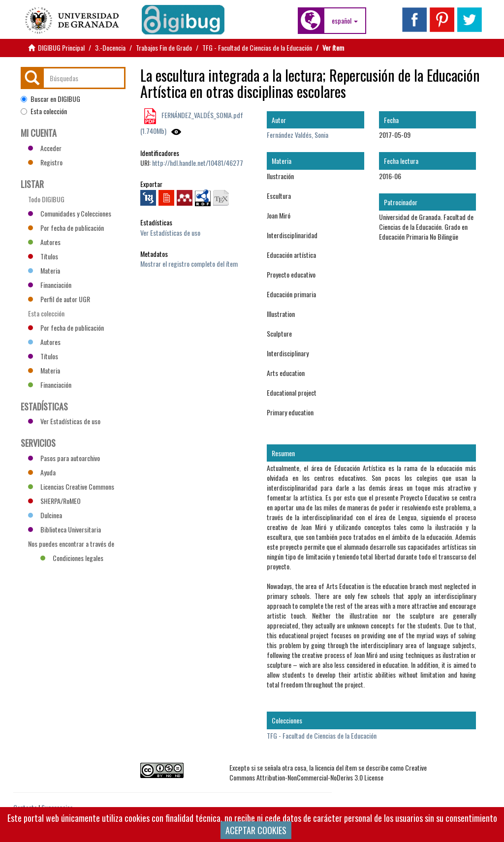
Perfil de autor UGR (59, 299)
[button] (345, 21)
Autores (44, 242)
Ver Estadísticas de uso (170, 233)
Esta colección (44, 111)
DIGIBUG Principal (61, 47)
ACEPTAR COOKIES (256, 830)
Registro (45, 162)
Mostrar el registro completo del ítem (189, 264)
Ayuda (42, 472)
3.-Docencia (110, 47)
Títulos (43, 256)
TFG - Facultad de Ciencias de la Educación (257, 47)
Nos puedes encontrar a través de (71, 545)
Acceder (45, 148)
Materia (44, 270)
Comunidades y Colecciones (70, 213)
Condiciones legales (72, 558)
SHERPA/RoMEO (54, 501)
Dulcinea (45, 515)
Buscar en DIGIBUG (50, 99)
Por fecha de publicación (66, 228)
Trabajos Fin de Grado (164, 47)
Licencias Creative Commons (71, 486)
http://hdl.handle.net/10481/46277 (198, 163)
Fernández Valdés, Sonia (298, 135)
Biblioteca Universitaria (64, 529)
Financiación (50, 285)
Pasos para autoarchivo (64, 458)
